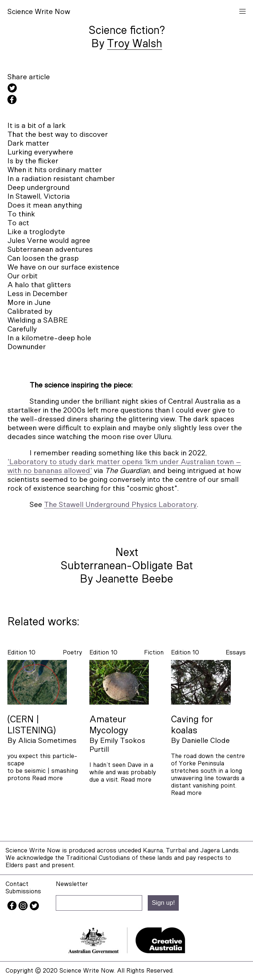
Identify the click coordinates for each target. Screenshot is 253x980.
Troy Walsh (135, 44)
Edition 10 (21, 652)
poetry (72, 652)
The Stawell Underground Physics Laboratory (120, 505)
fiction (154, 652)
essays (236, 652)
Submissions (23, 891)
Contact (17, 884)
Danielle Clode (206, 741)
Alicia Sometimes (47, 741)
